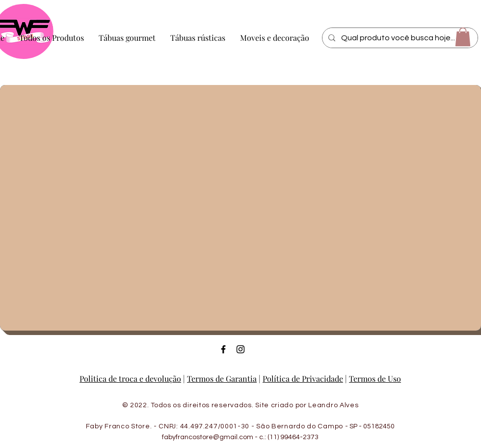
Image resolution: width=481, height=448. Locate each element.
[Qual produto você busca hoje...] (399, 38)
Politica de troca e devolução (130, 378)
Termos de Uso (375, 378)
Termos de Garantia (222, 378)
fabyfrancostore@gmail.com (208, 437)
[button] (463, 37)
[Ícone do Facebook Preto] (223, 349)
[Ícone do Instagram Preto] (240, 349)
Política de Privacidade (303, 378)
